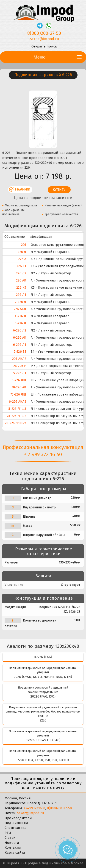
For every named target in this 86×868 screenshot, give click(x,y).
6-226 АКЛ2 (18, 402)
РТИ (8, 833)
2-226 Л (21, 302)
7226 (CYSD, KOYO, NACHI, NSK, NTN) (43, 677)
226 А (22, 259)
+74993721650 (35, 808)
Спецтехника (16, 828)
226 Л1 (21, 295)
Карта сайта (15, 853)
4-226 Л (20, 316)
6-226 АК (20, 338)
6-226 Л (20, 323)
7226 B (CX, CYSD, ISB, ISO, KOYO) (43, 760)
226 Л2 (21, 273)
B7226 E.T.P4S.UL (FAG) (43, 740)
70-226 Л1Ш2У (15, 423)
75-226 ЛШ (18, 394)
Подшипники (16, 823)
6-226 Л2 (20, 330)
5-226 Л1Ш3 (17, 409)
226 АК (21, 280)
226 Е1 (21, 266)
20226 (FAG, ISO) (43, 696)
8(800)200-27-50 (59, 808)
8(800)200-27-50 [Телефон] (44, 33)
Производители (18, 818)
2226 (43, 720)
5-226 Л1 (20, 373)
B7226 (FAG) (43, 657)
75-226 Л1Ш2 (17, 416)
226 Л (22, 252)
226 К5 (21, 288)
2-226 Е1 (20, 352)
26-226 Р (20, 366)
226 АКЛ (20, 309)
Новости (12, 843)
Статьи (10, 838)
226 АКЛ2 (19, 359)
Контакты (13, 847)
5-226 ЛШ (19, 380)
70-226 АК (19, 387)
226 (24, 245)
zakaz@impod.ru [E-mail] (44, 39)
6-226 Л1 (20, 345)
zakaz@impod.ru (30, 813)
